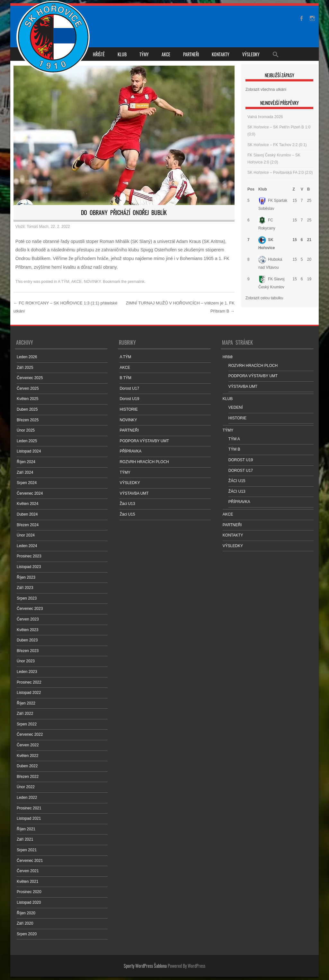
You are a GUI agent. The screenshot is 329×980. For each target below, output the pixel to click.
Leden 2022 (27, 798)
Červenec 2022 (30, 734)
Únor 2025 (26, 430)
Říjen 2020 (26, 913)
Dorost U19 (129, 399)
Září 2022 (25, 714)
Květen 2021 (27, 882)
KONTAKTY (221, 54)
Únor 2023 (26, 661)
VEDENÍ (236, 407)
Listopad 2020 (29, 902)
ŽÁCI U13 (237, 491)
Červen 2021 (28, 871)
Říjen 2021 (26, 829)
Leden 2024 (27, 546)
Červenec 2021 (30, 861)
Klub (263, 189)
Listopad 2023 (29, 567)
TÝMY (144, 54)
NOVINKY (92, 282)
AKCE (166, 54)
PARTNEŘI (191, 54)
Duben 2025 (27, 409)
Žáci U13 (127, 504)
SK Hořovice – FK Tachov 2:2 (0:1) (277, 145)
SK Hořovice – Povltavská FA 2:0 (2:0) (280, 173)
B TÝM (125, 378)
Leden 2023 (27, 672)
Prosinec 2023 (29, 556)
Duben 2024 (27, 514)
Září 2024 (25, 472)
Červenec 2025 (30, 378)
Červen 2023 (28, 619)
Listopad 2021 (29, 818)
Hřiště (99, 54)
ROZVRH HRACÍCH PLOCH (144, 462)
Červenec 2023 (30, 609)
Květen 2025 (27, 399)
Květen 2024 (27, 504)
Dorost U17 (129, 388)
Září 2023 (25, 588)
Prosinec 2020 (29, 892)
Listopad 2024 (29, 451)
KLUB (122, 54)
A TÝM (64, 282)
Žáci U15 (127, 514)
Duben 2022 (27, 766)
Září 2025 (25, 368)
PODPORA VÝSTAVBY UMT (144, 441)
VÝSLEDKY (251, 54)
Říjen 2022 (26, 703)
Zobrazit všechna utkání (266, 89)
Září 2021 (25, 839)
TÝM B (234, 449)
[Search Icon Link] (276, 54)
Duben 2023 (27, 640)
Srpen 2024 (27, 483)
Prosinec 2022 (29, 682)
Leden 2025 (27, 441)
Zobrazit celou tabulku (264, 298)
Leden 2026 (27, 357)
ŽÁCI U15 (237, 481)
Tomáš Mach (38, 227)
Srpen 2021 (27, 850)
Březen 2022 (28, 777)
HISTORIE (129, 409)
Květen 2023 (27, 630)
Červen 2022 (28, 745)
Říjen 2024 (26, 462)
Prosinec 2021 (29, 808)
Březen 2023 (28, 651)
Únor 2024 (26, 535)
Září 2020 (25, 923)
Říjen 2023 (26, 577)
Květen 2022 (27, 756)
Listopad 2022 (29, 693)
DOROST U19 (241, 460)
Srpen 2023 (27, 598)
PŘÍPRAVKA (130, 451)
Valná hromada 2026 (265, 117)
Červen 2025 (28, 388)
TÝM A (234, 439)
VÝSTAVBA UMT (134, 493)
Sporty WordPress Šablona (145, 966)
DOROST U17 (241, 471)
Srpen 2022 (27, 724)
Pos (251, 189)
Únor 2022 (26, 787)
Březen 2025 (28, 420)
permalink (136, 282)
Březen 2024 (28, 525)
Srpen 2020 (27, 934)
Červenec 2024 (30, 493)
